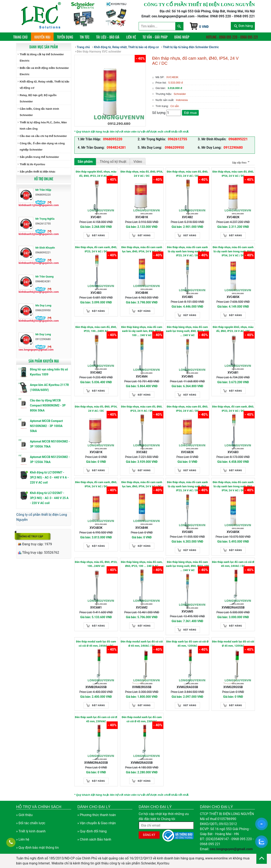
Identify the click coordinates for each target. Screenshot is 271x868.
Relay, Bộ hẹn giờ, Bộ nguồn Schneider (38, 98)
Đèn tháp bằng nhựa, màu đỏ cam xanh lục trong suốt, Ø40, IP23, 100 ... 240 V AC (187, 331)
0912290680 (233, 148)
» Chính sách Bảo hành (94, 839)
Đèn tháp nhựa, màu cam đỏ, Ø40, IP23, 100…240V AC (96, 329)
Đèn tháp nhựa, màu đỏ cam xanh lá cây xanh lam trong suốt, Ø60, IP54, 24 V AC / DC (233, 486)
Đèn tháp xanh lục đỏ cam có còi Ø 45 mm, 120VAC (187, 644)
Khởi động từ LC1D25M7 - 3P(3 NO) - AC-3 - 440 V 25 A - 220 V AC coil (49, 498)
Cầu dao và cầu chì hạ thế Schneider (43, 136)
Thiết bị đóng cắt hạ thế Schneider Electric (42, 57)
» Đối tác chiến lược (31, 823)
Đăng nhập (182, 37)
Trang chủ (22, 37)
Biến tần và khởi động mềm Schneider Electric (44, 71)
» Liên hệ (23, 839)
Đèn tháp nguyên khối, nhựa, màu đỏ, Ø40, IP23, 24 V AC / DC (96, 174)
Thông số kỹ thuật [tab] (113, 162)
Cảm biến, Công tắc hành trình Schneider (39, 112)
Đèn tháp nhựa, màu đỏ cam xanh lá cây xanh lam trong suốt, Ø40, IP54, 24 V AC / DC (233, 251)
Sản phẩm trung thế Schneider (39, 157)
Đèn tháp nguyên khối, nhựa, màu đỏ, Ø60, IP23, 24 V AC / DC (233, 329)
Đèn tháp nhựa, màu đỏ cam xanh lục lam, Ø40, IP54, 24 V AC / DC (142, 249)
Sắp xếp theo (240, 163)
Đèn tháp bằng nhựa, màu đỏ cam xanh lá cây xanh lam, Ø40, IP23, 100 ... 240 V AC (142, 331)
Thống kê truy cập (31, 537)
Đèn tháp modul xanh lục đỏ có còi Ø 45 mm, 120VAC (233, 644)
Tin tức (85, 37)
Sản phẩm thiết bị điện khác (37, 172)
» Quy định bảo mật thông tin (37, 848)
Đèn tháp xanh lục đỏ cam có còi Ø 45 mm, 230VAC (96, 719)
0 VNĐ (204, 27)
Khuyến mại (42, 37)
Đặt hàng (99, 235)
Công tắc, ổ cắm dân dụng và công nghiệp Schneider (42, 146)
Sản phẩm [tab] (85, 162)
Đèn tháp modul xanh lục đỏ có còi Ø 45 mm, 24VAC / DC (142, 644)
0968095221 (238, 139)
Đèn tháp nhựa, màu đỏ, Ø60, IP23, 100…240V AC (96, 564)
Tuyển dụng (65, 37)
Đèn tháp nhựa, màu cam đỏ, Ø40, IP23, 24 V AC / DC (187, 174)
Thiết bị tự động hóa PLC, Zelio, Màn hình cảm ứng (43, 126)
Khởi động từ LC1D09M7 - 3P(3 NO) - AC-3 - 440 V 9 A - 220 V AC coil (49, 477)
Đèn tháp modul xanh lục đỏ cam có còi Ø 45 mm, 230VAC (142, 719)
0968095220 (113, 139)
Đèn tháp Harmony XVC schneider (99, 52)
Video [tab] (138, 162)
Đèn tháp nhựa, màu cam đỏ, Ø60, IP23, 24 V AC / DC (142, 409)
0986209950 (174, 148)
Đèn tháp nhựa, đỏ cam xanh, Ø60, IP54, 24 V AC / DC (96, 484)
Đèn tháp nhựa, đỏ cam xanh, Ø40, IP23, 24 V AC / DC (96, 249)
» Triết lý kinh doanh (31, 831)
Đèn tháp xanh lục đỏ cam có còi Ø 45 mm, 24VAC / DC (233, 564)
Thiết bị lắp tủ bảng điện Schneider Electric (191, 47)
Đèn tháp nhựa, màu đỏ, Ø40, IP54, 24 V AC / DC (142, 174)
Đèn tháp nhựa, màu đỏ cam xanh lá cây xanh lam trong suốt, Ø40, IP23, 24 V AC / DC (187, 251)
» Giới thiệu (24, 815)
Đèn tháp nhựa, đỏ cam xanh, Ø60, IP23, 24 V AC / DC (233, 409)
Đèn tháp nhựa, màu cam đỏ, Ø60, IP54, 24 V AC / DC (187, 409)
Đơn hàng (243, 26)
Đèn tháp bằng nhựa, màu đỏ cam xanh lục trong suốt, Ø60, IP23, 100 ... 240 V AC (187, 566)
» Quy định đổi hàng (92, 831)
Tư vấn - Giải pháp (155, 37)
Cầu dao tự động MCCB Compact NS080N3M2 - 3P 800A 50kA (48, 405)
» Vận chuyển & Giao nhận (97, 823)
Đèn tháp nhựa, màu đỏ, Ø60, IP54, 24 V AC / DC (96, 409)
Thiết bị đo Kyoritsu (32, 164)
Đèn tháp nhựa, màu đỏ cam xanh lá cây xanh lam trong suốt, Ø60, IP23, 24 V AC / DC (187, 486)
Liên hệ (131, 37)
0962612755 (178, 139)
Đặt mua (190, 113)
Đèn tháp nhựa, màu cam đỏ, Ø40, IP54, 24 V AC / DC (233, 174)
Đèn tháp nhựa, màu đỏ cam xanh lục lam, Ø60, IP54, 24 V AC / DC (142, 484)
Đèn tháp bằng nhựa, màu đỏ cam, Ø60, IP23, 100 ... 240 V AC (142, 564)
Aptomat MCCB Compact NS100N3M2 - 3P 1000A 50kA (46, 426)
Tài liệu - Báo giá (108, 37)
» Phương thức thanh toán (97, 815)
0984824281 (116, 148)
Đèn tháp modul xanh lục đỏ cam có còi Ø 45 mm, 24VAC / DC (96, 644)
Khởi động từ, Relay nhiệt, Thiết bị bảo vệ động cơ (45, 85)
